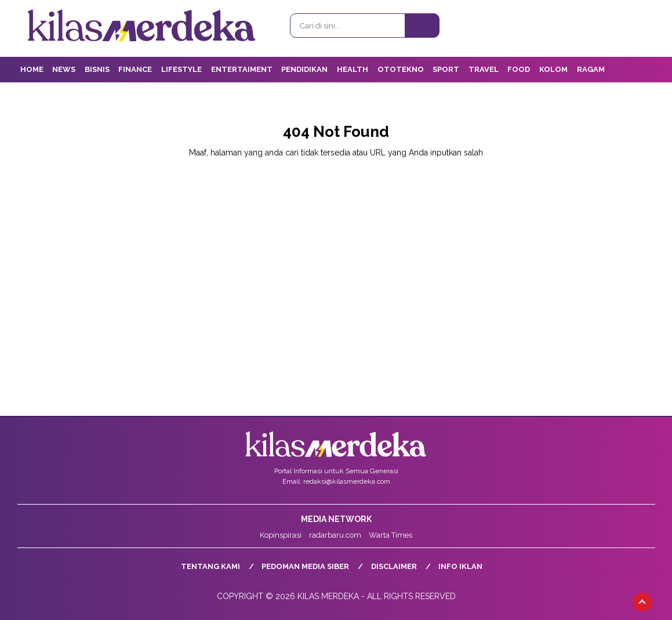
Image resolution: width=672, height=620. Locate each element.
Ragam (591, 69)
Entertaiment (242, 69)
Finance (135, 69)
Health (353, 69)
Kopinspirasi (281, 535)
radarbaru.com (335, 535)
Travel (484, 69)
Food (519, 69)
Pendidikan (304, 69)
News (64, 69)
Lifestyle (181, 69)
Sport (446, 69)
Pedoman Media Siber (305, 566)
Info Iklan (460, 566)
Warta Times (391, 535)
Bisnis (97, 69)
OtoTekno (401, 69)
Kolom (553, 69)
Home (32, 69)
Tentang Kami (210, 566)
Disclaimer (394, 566)
